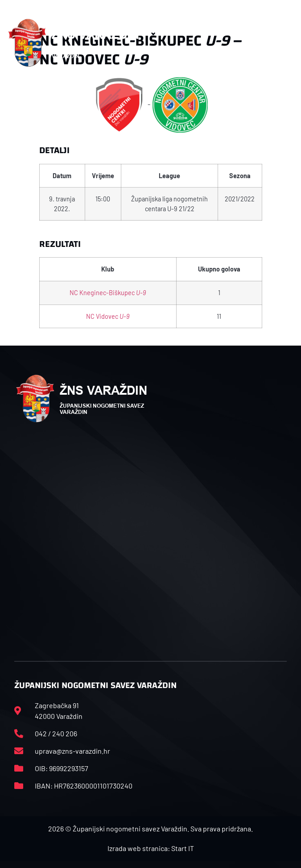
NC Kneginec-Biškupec (108, 293)
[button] (285, 43)
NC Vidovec (108, 316)
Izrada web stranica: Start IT (151, 848)
